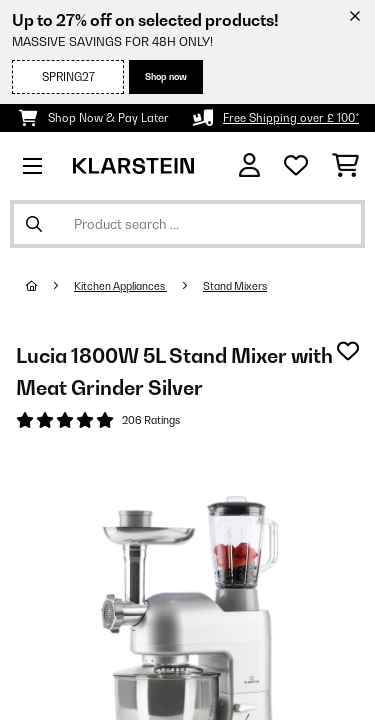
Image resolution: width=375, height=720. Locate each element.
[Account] (249, 165)
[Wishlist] (296, 166)
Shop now (166, 76)
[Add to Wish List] (348, 351)
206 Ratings (151, 420)
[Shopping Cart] (345, 166)
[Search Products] (187, 224)
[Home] (50, 286)
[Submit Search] (34, 224)
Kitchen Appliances (120, 286)
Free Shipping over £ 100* (291, 118)
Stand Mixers (235, 286)
